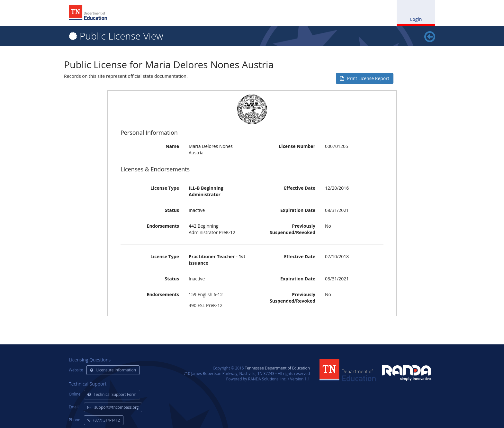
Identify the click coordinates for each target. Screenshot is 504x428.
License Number (297, 146)
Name (172, 146)
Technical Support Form (112, 394)
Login (416, 19)
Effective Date (300, 188)
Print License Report (365, 78)
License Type (165, 188)
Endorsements (163, 226)
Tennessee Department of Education (277, 368)
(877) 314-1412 (104, 420)
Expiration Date (298, 210)
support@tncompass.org (113, 407)
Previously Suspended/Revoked (292, 229)
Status (172, 210)
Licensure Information (113, 370)
